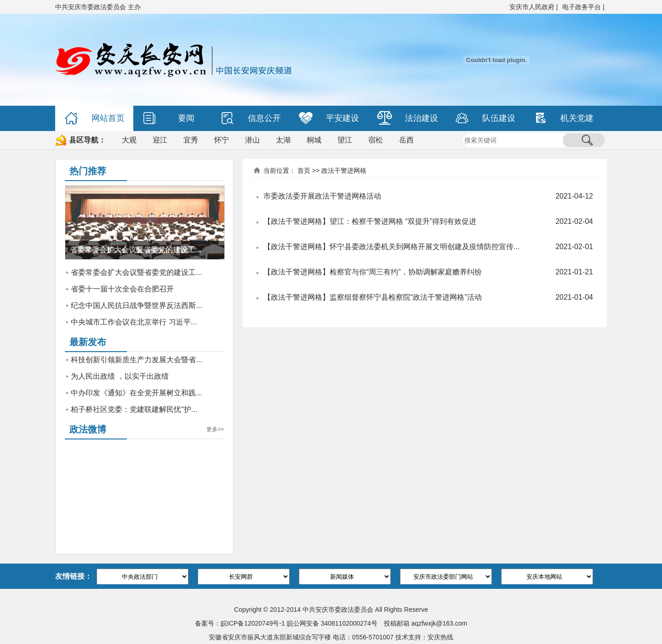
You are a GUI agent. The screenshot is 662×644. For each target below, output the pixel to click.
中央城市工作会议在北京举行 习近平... (134, 322)
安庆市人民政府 (532, 7)
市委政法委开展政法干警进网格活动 (322, 196)
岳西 (406, 140)
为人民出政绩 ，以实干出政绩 (120, 376)
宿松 (376, 140)
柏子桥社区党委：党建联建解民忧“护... (134, 409)
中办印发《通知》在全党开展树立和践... (136, 393)
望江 (345, 140)
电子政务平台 (582, 7)
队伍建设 (485, 118)
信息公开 (251, 118)
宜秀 (191, 140)
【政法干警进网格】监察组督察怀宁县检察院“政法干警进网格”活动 (373, 297)
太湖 (283, 140)
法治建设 (408, 118)
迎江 (160, 140)
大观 (129, 140)
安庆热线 (440, 637)
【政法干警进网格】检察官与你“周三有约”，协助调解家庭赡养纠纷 (373, 272)
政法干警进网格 (344, 171)
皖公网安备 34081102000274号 (332, 623)
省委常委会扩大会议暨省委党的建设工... (136, 272)
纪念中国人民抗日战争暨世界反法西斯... (136, 305)
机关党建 (563, 118)
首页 (304, 171)
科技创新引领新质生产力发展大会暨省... (136, 360)
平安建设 (329, 118)
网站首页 (94, 118)
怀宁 (222, 140)
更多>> (215, 429)
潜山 (252, 140)
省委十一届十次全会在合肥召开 (122, 289)
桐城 (314, 140)
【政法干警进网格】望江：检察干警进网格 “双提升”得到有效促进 (370, 221)
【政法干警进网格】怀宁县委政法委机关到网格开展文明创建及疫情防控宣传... (391, 247)
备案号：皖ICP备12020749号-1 (240, 623)
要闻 (168, 118)
